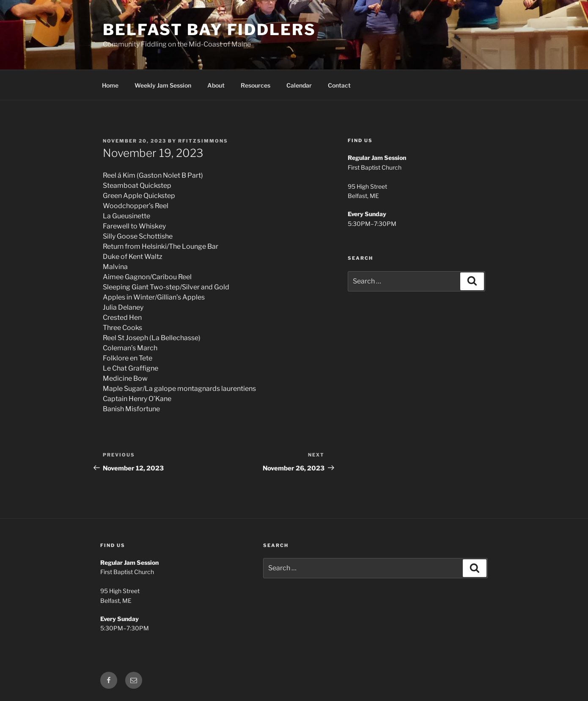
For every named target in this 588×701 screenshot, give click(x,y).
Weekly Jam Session (163, 85)
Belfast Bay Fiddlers (209, 30)
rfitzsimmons (203, 141)
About (216, 85)
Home (110, 85)
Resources (256, 85)
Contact (339, 85)
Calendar (299, 85)
